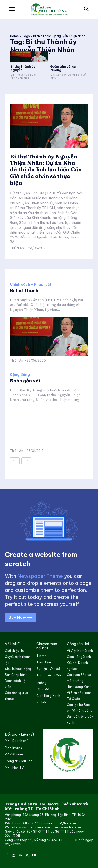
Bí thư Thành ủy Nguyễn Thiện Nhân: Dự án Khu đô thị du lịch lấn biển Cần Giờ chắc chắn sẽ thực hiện (46, 170)
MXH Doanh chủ (17, 741)
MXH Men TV (14, 768)
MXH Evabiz (14, 748)
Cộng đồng (20, 375)
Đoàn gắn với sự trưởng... (63, 68)
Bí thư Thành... (26, 290)
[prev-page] (15, 461)
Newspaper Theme (40, 576)
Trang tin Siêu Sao (19, 761)
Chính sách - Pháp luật (31, 284)
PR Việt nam (14, 754)
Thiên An (17, 248)
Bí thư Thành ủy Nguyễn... (23, 68)
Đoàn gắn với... (26, 381)
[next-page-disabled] (26, 461)
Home (15, 36)
